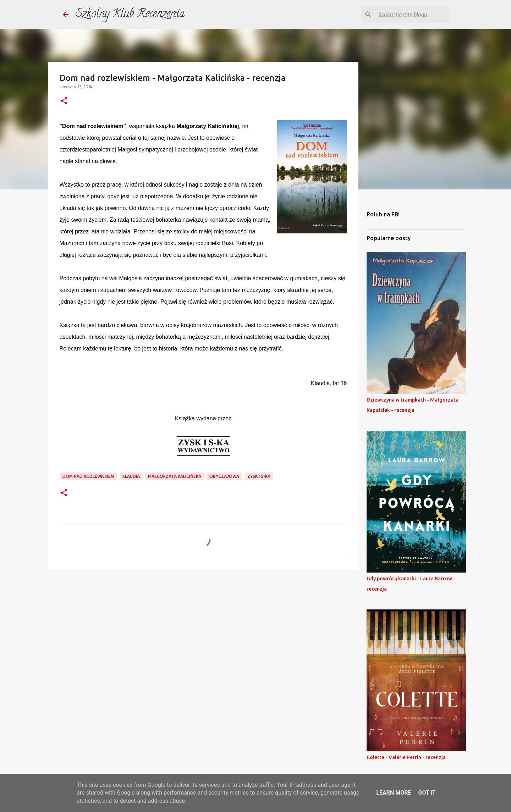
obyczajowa (224, 476)
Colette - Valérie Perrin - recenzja (406, 757)
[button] (64, 101)
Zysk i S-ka (259, 476)
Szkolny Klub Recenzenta (130, 15)
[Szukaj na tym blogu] (413, 15)
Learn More (394, 793)
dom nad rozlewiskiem (88, 476)
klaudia (131, 476)
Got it (427, 793)
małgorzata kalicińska (175, 476)
